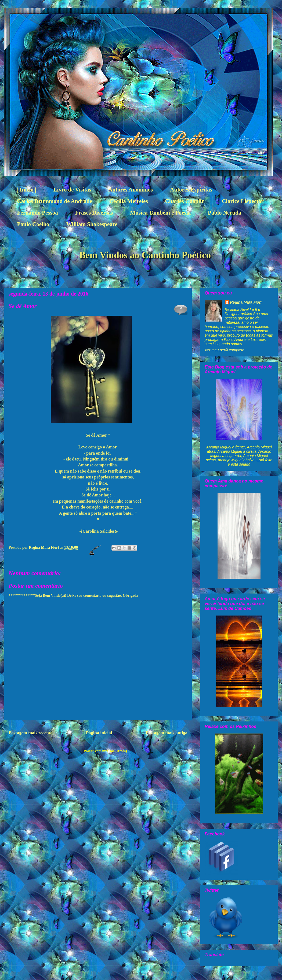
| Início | (27, 190)
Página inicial (99, 733)
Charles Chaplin (185, 201)
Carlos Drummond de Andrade (55, 201)
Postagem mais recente (30, 733)
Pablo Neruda (225, 213)
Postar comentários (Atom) (105, 751)
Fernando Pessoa (38, 213)
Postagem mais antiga (167, 733)
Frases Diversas (94, 213)
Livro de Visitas (72, 190)
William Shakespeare (92, 224)
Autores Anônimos (131, 190)
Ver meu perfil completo (224, 350)
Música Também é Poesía (160, 213)
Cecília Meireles (129, 201)
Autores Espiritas (191, 190)
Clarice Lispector (243, 201)
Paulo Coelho (33, 224)
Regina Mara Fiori (44, 548)
